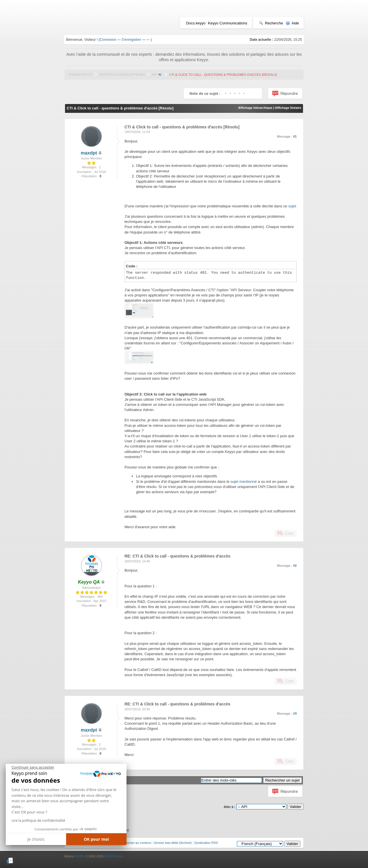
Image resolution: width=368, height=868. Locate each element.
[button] (10, 861)
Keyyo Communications (228, 23)
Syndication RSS (206, 843)
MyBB (79, 856)
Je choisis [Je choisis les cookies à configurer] (36, 839)
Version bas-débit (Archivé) (173, 843)
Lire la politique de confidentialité (38, 820)
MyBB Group (114, 856)
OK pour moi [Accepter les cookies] (96, 839)
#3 (295, 713)
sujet (292, 206)
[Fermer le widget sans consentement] (33, 767)
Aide (292, 23)
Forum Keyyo (81, 75)
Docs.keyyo (196, 23)
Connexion (108, 40)
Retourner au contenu (136, 843)
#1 (295, 136)
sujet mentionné (244, 482)
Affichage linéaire (288, 108)
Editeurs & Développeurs (122, 75)
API (154, 75)
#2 (295, 566)
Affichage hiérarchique (255, 108)
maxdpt (89, 153)
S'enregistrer (131, 40)
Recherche (271, 23)
